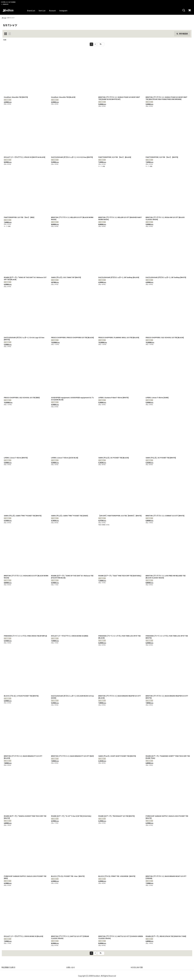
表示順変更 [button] (182, 34)
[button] (184, 10)
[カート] (189, 10)
